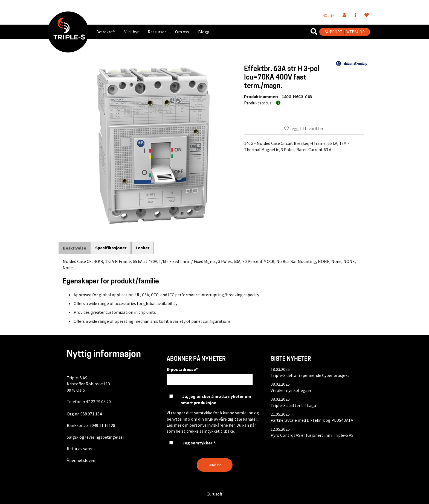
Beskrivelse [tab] (75, 248)
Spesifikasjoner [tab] (111, 248)
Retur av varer (80, 449)
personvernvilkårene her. (212, 425)
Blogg (204, 32)
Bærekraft (106, 32)
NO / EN (329, 15)
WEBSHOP (356, 32)
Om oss (182, 32)
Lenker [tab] (143, 248)
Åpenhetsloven (81, 460)
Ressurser (157, 32)
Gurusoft (215, 494)
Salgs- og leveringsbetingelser (95, 437)
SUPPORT (334, 32)
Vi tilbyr (131, 32)
